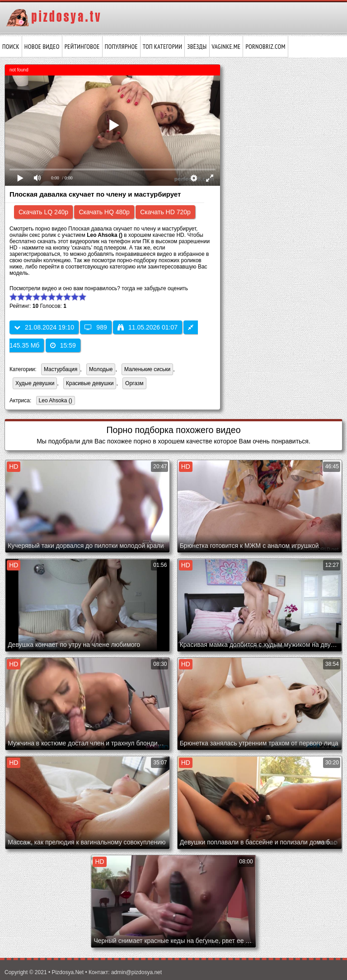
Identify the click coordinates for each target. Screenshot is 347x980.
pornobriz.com (265, 47)
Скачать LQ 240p (43, 212)
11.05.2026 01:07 (148, 327)
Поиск (11, 47)
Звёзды (197, 47)
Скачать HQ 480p (104, 212)
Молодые (101, 369)
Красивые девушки (90, 383)
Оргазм (134, 383)
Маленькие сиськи (147, 369)
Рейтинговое (82, 47)
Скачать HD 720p (165, 212)
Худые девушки (35, 383)
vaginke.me (226, 47)
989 (96, 327)
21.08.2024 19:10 (44, 327)
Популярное (121, 47)
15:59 (63, 345)
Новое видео (42, 47)
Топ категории (162, 47)
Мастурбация (61, 369)
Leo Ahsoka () (54, 401)
